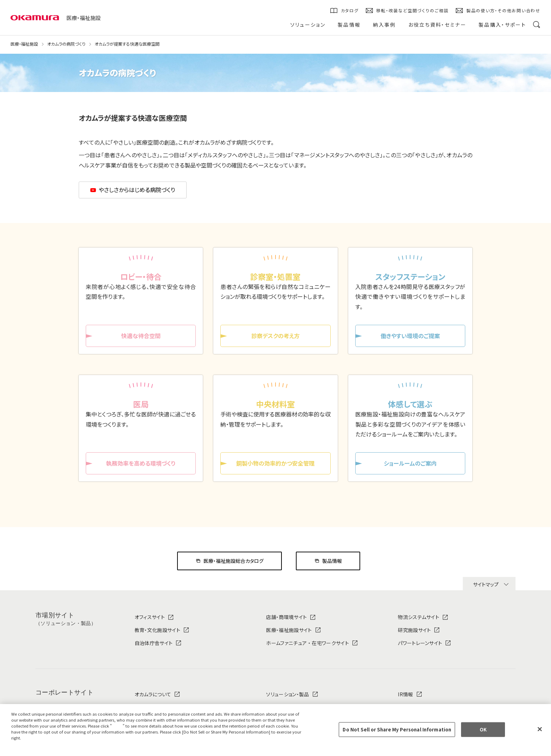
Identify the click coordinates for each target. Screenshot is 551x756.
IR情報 (405, 694)
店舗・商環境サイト (286, 617)
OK (483, 729)
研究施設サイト (414, 630)
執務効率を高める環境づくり (141, 463)
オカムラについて (153, 694)
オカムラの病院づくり (66, 44)
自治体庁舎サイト (154, 643)
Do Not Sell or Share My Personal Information (397, 729)
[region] (275, 730)
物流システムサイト (419, 617)
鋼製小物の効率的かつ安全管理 (275, 463)
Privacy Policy (27, 743)
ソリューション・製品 (287, 694)
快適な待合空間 (141, 336)
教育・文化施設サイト (157, 630)
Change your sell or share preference (51, 749)
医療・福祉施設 (84, 18)
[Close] (540, 729)
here (118, 726)
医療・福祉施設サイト (289, 630)
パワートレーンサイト (420, 643)
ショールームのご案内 (410, 463)
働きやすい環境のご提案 (410, 336)
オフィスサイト (150, 617)
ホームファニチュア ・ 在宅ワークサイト (307, 643)
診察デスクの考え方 (275, 336)
